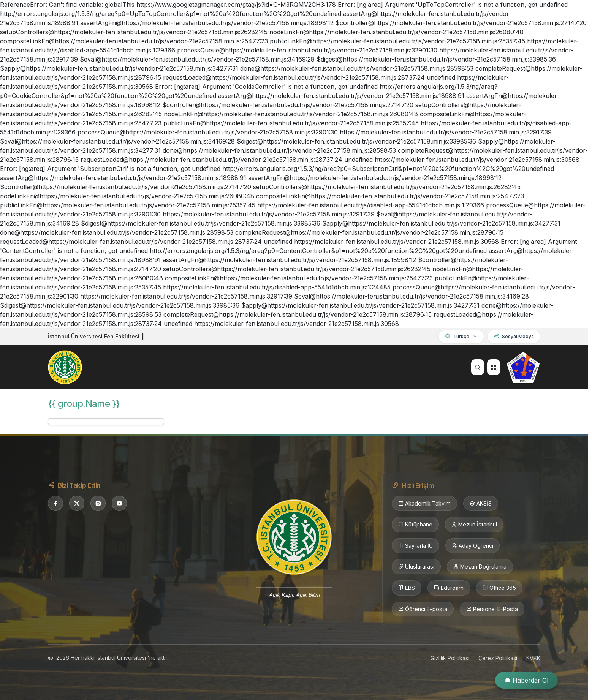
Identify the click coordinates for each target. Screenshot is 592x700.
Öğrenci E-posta (423, 609)
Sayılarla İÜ (416, 546)
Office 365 (499, 588)
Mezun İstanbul (474, 525)
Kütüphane (415, 525)
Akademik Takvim (424, 504)
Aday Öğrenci (472, 546)
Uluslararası (416, 567)
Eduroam (449, 588)
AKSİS (481, 504)
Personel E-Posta (492, 609)
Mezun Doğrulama (480, 567)
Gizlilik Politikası (450, 658)
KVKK (533, 658)
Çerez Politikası (498, 658)
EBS (407, 588)
